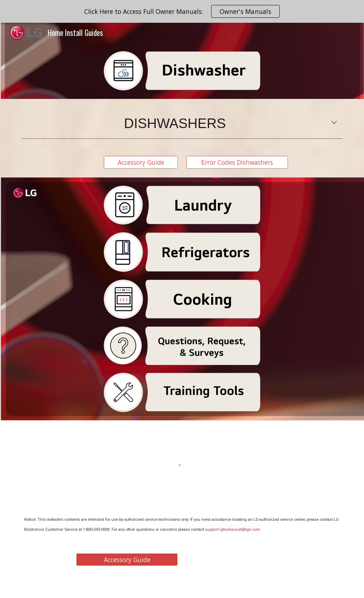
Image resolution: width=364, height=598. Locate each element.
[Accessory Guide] (141, 162)
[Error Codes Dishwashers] (237, 162)
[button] (334, 123)
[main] (182, 123)
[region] (182, 11)
